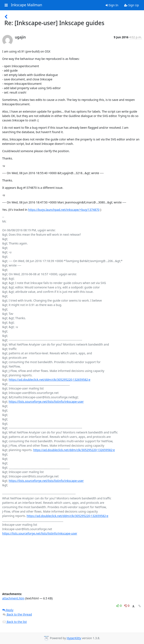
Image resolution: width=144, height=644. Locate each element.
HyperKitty (74, 638)
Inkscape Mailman (27, 5)
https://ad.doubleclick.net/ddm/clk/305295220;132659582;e (50, 380)
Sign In (112, 5)
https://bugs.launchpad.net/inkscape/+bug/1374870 (64, 210)
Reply (8, 610)
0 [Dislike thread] (127, 606)
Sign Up (132, 5)
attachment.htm (13, 598)
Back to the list (15, 622)
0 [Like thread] (119, 606)
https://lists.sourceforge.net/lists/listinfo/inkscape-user (46, 402)
